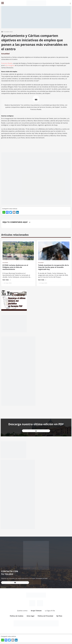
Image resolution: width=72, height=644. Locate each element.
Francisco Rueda (7, 63)
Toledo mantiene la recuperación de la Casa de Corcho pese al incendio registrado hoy (53, 267)
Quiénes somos (22, 611)
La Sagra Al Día (50, 611)
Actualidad (5, 54)
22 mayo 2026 (8, 283)
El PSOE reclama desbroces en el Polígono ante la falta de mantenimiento (15, 267)
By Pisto (59, 616)
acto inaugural (10, 65)
